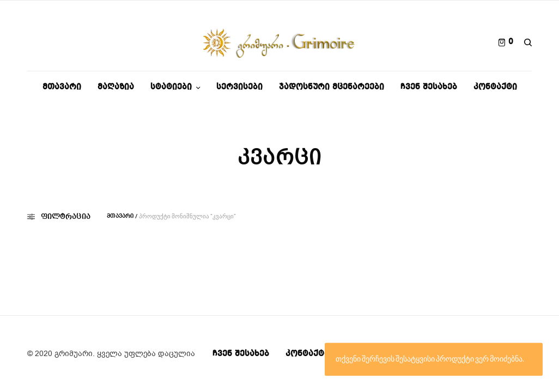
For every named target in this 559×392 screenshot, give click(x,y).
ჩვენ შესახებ (241, 354)
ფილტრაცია (59, 217)
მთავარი (120, 216)
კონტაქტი (307, 354)
